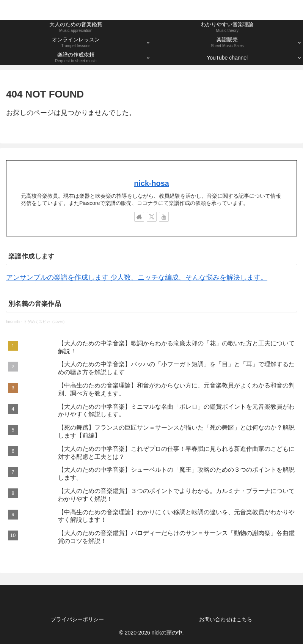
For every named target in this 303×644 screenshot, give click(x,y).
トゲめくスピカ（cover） (45, 322)
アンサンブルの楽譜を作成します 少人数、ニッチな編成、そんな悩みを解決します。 (137, 277)
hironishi (13, 322)
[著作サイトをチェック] (139, 217)
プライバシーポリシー (77, 619)
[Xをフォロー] (152, 217)
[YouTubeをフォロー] (164, 217)
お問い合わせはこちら (226, 619)
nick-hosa (151, 183)
